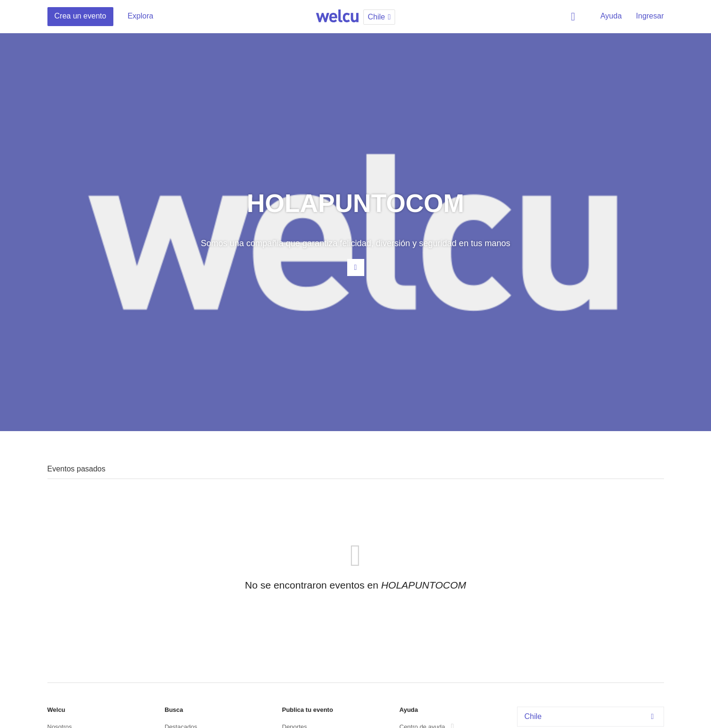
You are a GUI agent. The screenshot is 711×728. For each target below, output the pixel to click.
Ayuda (611, 16)
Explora (140, 16)
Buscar (575, 17)
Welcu (337, 17)
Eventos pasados (77, 469)
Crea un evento (80, 16)
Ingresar (650, 16)
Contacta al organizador (356, 267)
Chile (592, 716)
